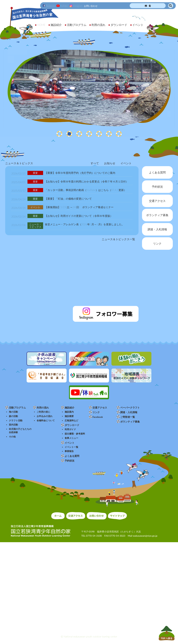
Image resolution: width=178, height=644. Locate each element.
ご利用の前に (43, 412)
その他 (12, 437)
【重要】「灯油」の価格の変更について (68, 199)
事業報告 (69, 451)
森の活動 (13, 416)
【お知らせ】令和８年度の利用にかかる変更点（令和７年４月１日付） (87, 181)
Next (173, 89)
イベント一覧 (71, 447)
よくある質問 (72, 456)
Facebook (49, 6)
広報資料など (71, 421)
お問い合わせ (91, 6)
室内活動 (13, 425)
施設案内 (69, 412)
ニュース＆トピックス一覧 (118, 239)
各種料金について (46, 421)
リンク (96, 412)
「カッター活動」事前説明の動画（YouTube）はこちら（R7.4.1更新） (86, 190)
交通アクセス (100, 408)
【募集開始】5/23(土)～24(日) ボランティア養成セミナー (79, 207)
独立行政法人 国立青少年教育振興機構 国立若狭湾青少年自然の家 (30, 22)
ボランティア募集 (130, 422)
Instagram (76, 6)
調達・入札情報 (129, 412)
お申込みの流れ (45, 416)
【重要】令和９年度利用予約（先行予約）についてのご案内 (80, 173)
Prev (5, 89)
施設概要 (69, 416)
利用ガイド (70, 429)
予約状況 (70, 461)
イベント (70, 443)
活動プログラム (17, 408)
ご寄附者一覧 (128, 417)
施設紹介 (70, 408)
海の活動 (13, 412)
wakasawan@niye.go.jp (145, 536)
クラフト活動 (16, 421)
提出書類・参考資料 (75, 434)
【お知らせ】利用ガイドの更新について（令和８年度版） (79, 216)
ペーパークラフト (130, 408)
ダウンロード (72, 425)
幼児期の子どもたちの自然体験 (20, 431)
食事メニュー (71, 438)
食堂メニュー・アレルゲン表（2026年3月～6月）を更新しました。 (85, 224)
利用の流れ (43, 408)
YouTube (62, 6)
